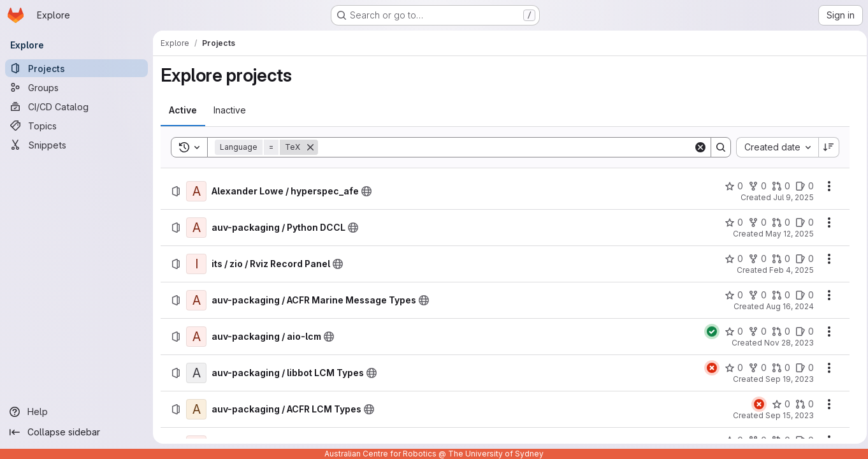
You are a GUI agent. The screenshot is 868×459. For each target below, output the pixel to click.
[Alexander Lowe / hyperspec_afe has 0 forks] (754, 186)
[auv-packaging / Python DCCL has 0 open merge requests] (777, 222)
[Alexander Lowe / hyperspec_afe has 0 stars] (730, 186)
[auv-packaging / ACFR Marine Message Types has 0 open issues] (801, 295)
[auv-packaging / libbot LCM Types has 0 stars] (730, 368)
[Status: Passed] (708, 331)
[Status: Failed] (708, 368)
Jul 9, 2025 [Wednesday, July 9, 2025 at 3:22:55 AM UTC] (790, 197)
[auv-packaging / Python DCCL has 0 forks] (754, 222)
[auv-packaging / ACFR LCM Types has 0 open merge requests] (801, 404)
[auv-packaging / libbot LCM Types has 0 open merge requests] (777, 368)
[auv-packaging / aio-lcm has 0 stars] (730, 331)
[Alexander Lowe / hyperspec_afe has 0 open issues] (801, 186)
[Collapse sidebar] (76, 432)
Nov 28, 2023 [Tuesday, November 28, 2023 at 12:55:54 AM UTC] (785, 343)
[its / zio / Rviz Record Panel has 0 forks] (754, 259)
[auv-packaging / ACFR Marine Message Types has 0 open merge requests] (777, 295)
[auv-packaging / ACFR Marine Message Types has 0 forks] (754, 295)
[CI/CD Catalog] (76, 106)
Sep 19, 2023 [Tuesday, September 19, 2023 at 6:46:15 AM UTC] (786, 379)
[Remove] (310, 147)
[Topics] (76, 126)
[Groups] (76, 87)
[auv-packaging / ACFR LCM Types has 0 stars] (777, 404)
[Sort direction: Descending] (825, 147)
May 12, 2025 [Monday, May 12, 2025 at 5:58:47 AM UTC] (786, 234)
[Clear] (697, 147)
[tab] (183, 110)
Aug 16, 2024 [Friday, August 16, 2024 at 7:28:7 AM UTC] (786, 306)
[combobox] (773, 147)
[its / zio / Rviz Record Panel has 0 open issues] (801, 259)
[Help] (76, 412)
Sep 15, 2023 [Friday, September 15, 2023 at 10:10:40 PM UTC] (786, 415)
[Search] (504, 147)
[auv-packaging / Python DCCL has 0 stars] (730, 222)
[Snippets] (76, 145)
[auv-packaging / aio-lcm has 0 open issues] (801, 331)
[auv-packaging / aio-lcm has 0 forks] (754, 331)
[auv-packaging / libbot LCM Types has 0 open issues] (801, 368)
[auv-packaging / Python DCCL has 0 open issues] (801, 222)
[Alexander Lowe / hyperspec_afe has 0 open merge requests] (777, 186)
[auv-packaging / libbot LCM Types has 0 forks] (754, 368)
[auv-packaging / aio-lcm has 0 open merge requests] (777, 331)
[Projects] (76, 68)
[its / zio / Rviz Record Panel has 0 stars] (730, 259)
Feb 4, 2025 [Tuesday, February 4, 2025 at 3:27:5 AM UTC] (788, 270)
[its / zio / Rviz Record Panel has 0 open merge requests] (777, 259)
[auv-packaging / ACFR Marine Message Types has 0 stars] (730, 295)
